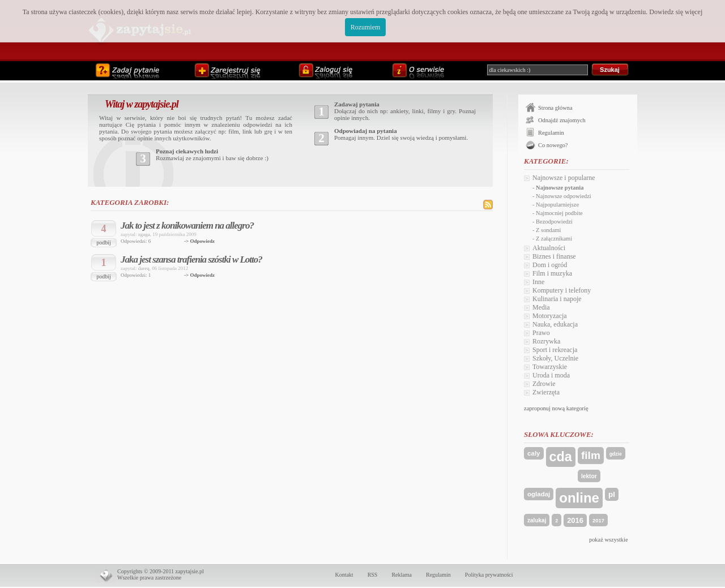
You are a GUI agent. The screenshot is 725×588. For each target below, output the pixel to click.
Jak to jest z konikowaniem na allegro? (187, 226)
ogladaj (539, 494)
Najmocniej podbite (559, 213)
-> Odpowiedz (199, 241)
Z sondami (548, 230)
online (579, 498)
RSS (373, 575)
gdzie (616, 454)
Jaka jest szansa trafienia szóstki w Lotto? (191, 259)
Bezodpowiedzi (554, 222)
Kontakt (344, 575)
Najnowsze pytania (560, 188)
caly (534, 453)
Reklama (402, 575)
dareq (144, 268)
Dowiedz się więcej (676, 12)
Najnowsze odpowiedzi (564, 196)
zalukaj (537, 520)
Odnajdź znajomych (562, 120)
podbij (104, 243)
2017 (598, 520)
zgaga (144, 234)
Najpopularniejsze (557, 205)
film (591, 455)
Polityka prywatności (489, 575)
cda (561, 457)
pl (612, 494)
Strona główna (555, 108)
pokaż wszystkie (609, 540)
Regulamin (551, 133)
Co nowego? (553, 145)
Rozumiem (366, 27)
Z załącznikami (554, 239)
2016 (575, 520)
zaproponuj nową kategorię (556, 408)
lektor (589, 476)
